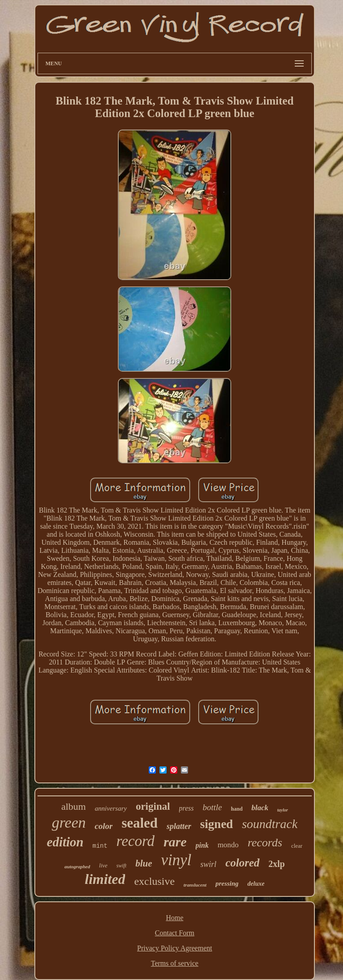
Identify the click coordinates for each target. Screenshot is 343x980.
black (260, 808)
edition (65, 842)
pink (202, 845)
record (136, 841)
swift (122, 866)
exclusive (154, 881)
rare (175, 842)
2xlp (277, 864)
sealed (140, 823)
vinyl (176, 860)
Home (174, 918)
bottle (212, 807)
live (103, 865)
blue (144, 863)
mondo (228, 845)
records (265, 843)
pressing (227, 883)
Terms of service (175, 963)
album (73, 806)
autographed (77, 866)
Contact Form (175, 933)
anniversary (111, 808)
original (153, 806)
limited (105, 879)
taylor (283, 810)
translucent (195, 885)
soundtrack (270, 824)
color (104, 826)
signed (217, 824)
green (69, 822)
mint (100, 846)
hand (237, 809)
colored (243, 863)
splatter (179, 826)
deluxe (256, 884)
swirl (209, 864)
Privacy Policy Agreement (175, 948)
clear (297, 846)
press (186, 808)
